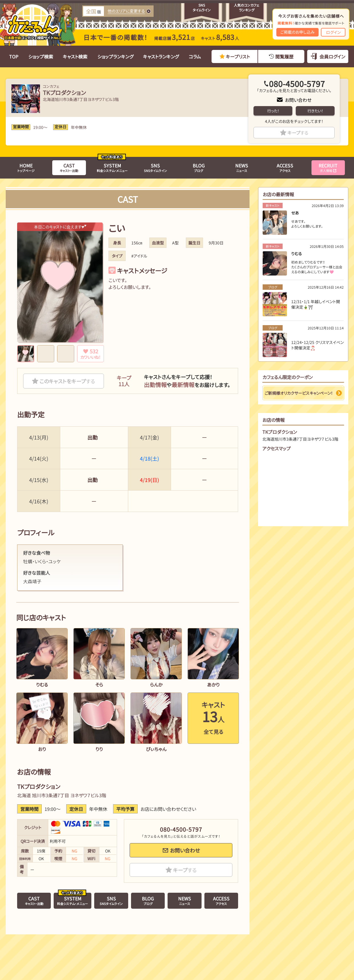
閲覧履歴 (284, 56)
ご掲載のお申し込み (297, 32)
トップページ (26, 167)
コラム (195, 56)
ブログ (199, 167)
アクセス (285, 167)
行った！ (273, 111)
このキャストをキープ (67, 381)
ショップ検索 (41, 56)
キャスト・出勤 (69, 167)
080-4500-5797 (297, 84)
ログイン (333, 32)
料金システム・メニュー (112, 167)
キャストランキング (161, 56)
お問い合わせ (298, 100)
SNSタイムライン (155, 167)
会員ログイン (332, 56)
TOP (14, 56)
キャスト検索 (75, 56)
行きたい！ (315, 111)
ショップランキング (115, 56)
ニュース (242, 167)
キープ (298, 133)
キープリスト (238, 56)
